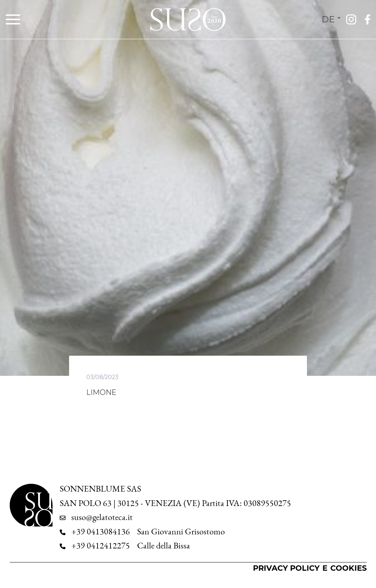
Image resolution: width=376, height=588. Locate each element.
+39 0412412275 (101, 546)
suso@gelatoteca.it (102, 517)
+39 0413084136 (101, 532)
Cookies (348, 568)
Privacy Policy (286, 568)
